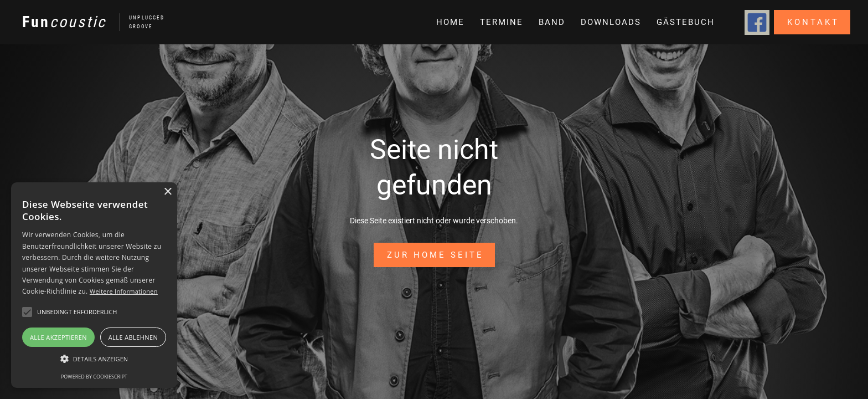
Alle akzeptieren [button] (58, 337)
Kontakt (813, 22)
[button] (551, 22)
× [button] (167, 192)
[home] (88, 22)
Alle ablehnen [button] (133, 337)
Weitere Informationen (124, 291)
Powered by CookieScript (94, 377)
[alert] (94, 285)
